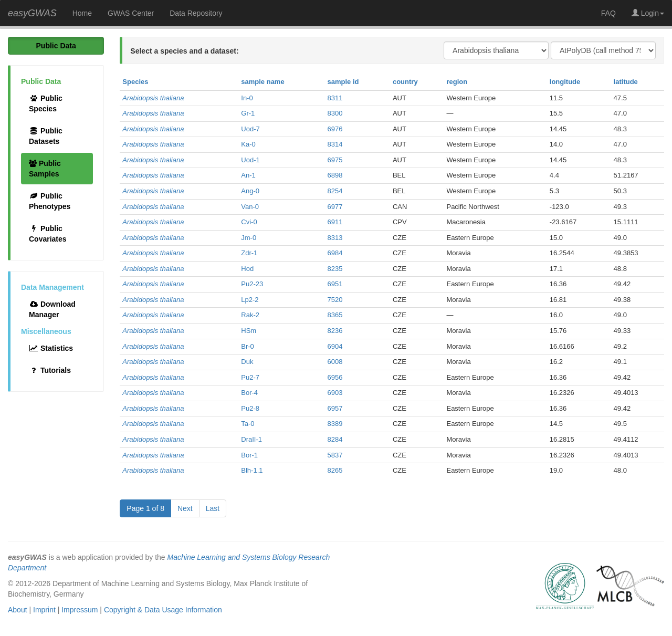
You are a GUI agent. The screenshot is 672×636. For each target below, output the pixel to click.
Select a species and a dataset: (184, 51)
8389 (335, 424)
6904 (335, 346)
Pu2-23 (252, 284)
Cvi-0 (249, 222)
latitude (626, 82)
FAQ (608, 13)
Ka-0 (248, 144)
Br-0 (248, 346)
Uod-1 (250, 160)
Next (185, 508)
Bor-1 (249, 455)
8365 (335, 315)
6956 (335, 377)
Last (213, 508)
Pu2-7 (250, 377)
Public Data (56, 46)
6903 (335, 393)
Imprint (44, 610)
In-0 (247, 98)
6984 (335, 253)
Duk (247, 362)
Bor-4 (249, 393)
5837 (335, 455)
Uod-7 (250, 129)
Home (82, 13)
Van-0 (250, 207)
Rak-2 (250, 315)
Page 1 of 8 (145, 508)
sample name (262, 82)
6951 (335, 284)
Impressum (80, 610)
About (18, 610)
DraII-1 (251, 439)
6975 (335, 160)
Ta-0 (248, 424)
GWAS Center (131, 13)
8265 (335, 470)
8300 (335, 113)
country (405, 82)
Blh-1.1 (252, 470)
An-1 (248, 175)
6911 (335, 222)
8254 (335, 191)
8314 (335, 144)
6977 (335, 207)
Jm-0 (249, 238)
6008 (335, 362)
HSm (249, 331)
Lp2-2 (250, 300)
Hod (247, 269)
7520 (335, 300)
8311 (335, 98)
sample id (343, 82)
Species (135, 82)
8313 (335, 238)
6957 (335, 408)
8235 (335, 269)
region (457, 82)
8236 (335, 331)
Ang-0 (250, 191)
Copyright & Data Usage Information (163, 610)
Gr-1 (248, 113)
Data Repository (196, 13)
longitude (565, 82)
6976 (335, 129)
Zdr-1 (249, 253)
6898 (335, 175)
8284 (335, 439)
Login (648, 13)
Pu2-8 (250, 408)
